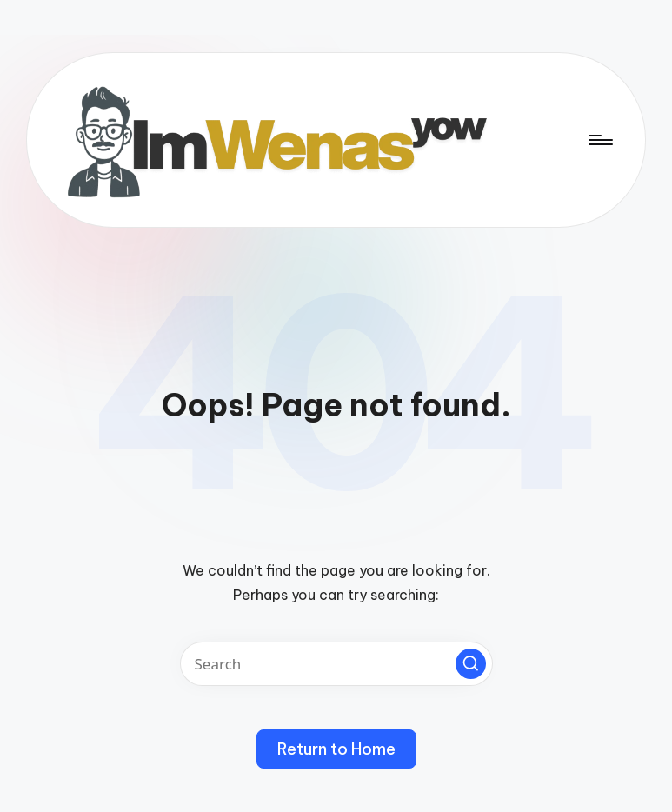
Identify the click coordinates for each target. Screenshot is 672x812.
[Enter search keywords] (336, 664)
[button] (471, 664)
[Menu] (599, 140)
